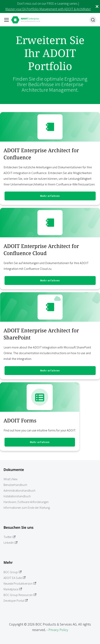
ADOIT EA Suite (15, 578)
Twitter (10, 537)
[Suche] (93, 20)
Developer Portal (16, 601)
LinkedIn (11, 543)
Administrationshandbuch (19, 491)
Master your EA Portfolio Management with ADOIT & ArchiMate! (48, 9)
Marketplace (13, 589)
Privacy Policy (58, 630)
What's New (11, 479)
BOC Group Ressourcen (20, 595)
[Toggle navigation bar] (6, 20)
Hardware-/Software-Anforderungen (26, 502)
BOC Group (13, 572)
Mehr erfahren (50, 196)
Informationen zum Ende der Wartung (27, 508)
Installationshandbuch (17, 496)
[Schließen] (97, 6)
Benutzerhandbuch (15, 485)
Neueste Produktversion (20, 584)
